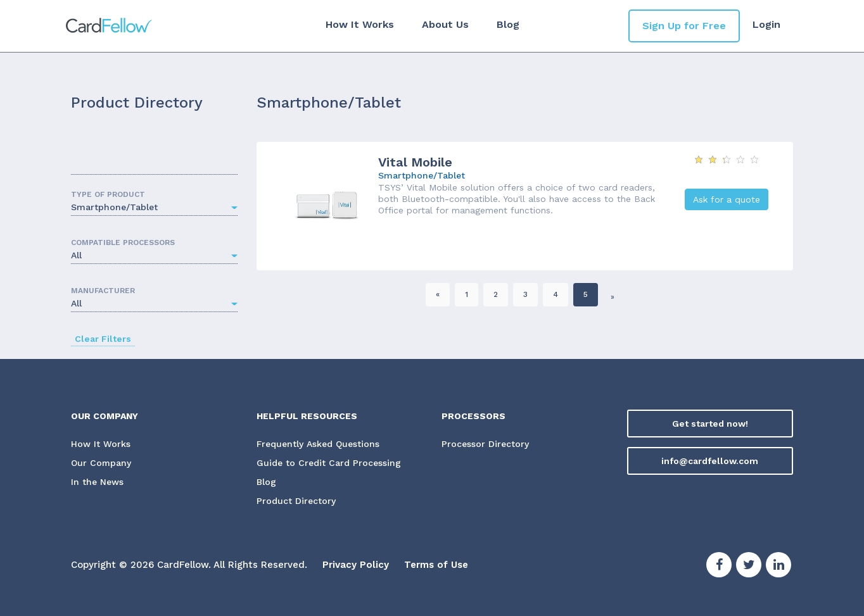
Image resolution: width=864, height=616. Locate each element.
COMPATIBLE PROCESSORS (123, 242)
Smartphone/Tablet (422, 175)
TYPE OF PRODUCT (108, 194)
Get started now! (710, 424)
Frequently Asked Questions (318, 444)
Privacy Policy (356, 565)
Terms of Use (436, 565)
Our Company (101, 464)
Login (766, 24)
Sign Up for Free (684, 26)
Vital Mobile (415, 162)
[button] (154, 208)
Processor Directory (485, 444)
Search (226, 166)
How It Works (360, 24)
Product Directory (296, 502)
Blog (508, 24)
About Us (445, 24)
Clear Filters (103, 339)
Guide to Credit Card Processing (329, 464)
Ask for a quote (727, 199)
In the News (97, 483)
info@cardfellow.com (710, 461)
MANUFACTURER (103, 291)
